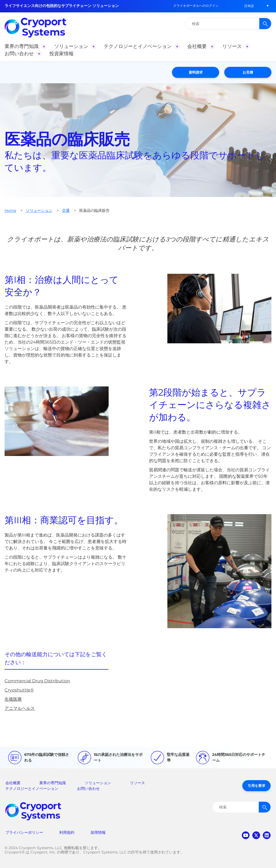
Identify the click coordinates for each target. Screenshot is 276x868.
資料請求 (196, 72)
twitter (256, 835)
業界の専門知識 (53, 783)
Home (10, 210)
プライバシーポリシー (24, 832)
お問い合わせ (88, 789)
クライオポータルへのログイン (196, 6)
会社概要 (13, 783)
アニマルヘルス (20, 708)
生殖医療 (13, 699)
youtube (246, 835)
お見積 (248, 72)
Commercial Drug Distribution (37, 681)
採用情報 (98, 832)
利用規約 (67, 832)
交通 (66, 210)
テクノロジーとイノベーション (32, 789)
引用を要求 (256, 786)
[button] (249, 6)
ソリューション (39, 210)
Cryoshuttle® (19, 690)
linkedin (267, 835)
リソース (137, 783)
